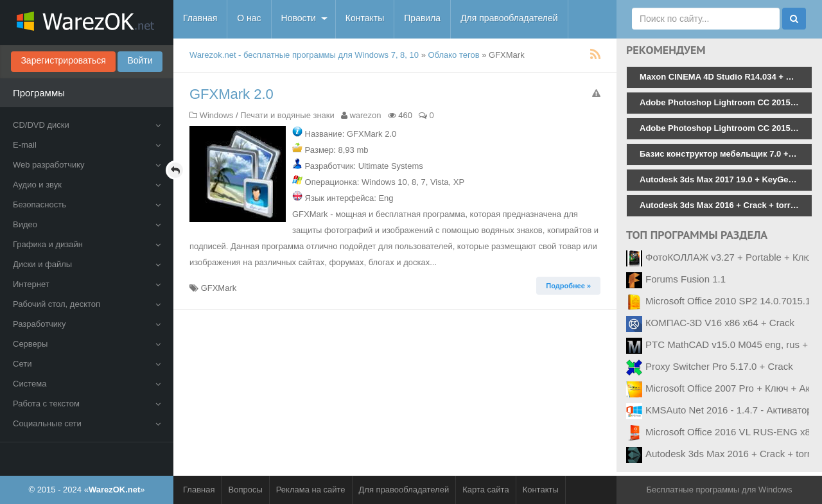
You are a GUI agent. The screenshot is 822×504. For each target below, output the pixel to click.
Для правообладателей (509, 18)
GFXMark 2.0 (232, 94)
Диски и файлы (87, 264)
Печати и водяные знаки (287, 115)
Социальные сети (87, 423)
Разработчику (87, 324)
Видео (87, 224)
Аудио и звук (87, 185)
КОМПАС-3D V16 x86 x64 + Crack (720, 323)
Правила (422, 18)
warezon (365, 115)
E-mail (87, 145)
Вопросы (245, 490)
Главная (200, 18)
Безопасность (87, 204)
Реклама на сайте (311, 490)
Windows (217, 115)
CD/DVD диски (87, 125)
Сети (87, 364)
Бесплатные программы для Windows (719, 490)
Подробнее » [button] (568, 286)
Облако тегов (454, 55)
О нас (249, 18)
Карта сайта (485, 490)
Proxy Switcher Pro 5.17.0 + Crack (719, 366)
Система (87, 384)
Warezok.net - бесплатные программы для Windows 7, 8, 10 (304, 55)
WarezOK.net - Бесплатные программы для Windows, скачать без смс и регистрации (87, 22)
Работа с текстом (87, 404)
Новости (299, 18)
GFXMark (219, 288)
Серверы (87, 344)
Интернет (87, 284)
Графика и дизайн (87, 244)
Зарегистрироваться (63, 60)
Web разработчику (87, 165)
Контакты (365, 18)
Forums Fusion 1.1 (686, 279)
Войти (140, 60)
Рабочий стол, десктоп (87, 304)
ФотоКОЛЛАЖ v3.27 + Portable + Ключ (730, 257)
